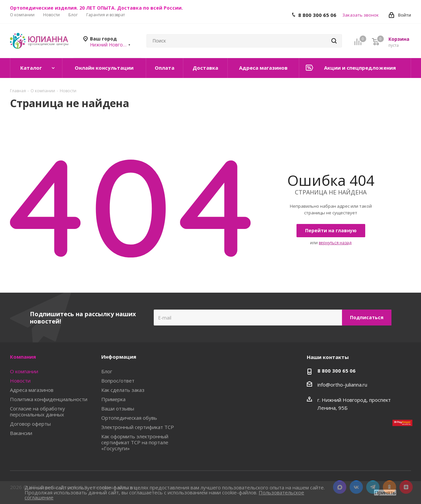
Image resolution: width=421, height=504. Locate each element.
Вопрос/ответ (118, 381)
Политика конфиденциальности (49, 399)
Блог (107, 371)
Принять (385, 493)
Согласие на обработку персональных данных (38, 411)
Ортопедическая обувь (129, 418)
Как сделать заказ (123, 390)
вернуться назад (335, 243)
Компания (23, 357)
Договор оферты (30, 424)
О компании (24, 371)
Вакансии (21, 433)
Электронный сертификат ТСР (138, 427)
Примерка (113, 399)
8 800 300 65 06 (317, 15)
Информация (119, 357)
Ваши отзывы (118, 408)
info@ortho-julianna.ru (342, 385)
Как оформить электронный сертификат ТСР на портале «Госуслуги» (135, 442)
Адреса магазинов (32, 390)
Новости (20, 381)
